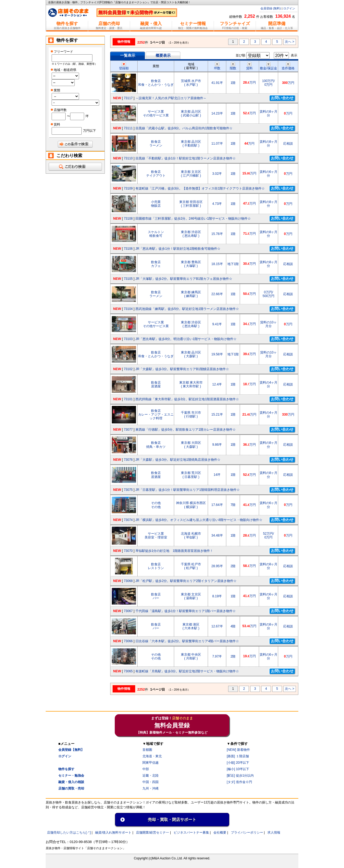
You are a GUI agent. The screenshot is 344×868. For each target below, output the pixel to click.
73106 (128, 249)
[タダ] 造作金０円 (239, 782)
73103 (128, 339)
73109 (128, 188)
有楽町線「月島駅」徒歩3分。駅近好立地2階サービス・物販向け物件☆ (187, 671)
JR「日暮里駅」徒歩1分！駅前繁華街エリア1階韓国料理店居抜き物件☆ (188, 490)
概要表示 (163, 55)
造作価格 (288, 66)
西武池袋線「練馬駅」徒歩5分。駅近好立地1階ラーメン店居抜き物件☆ (187, 309)
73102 (128, 369)
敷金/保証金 (268, 66)
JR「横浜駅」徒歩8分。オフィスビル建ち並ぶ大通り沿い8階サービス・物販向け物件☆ (199, 520)
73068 (128, 581)
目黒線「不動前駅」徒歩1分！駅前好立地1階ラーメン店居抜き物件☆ (186, 158)
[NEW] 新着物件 (238, 750)
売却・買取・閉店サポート (172, 819)
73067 (128, 611)
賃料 (249, 66)
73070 (128, 551)
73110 (128, 158)
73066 (128, 641)
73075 (128, 490)
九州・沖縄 (150, 788)
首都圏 (147, 750)
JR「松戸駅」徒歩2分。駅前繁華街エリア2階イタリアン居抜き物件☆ (186, 581)
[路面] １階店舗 (238, 756)
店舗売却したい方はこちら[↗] (69, 833)
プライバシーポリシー (247, 833)
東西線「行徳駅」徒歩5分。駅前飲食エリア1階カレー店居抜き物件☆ (186, 430)
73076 (128, 460)
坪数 (217, 66)
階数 (233, 66)
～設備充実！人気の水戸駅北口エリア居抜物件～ (171, 98)
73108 (128, 219)
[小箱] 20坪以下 (238, 763)
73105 (128, 279)
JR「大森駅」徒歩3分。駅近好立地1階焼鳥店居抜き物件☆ (178, 460)
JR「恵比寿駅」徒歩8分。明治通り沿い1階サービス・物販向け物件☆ (186, 339)
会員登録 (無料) (271, 8)
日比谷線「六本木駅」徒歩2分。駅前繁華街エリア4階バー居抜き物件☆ (187, 641)
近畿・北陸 (150, 776)
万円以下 (89, 131)
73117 (128, 98)
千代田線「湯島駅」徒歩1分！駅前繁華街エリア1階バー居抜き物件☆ (186, 611)
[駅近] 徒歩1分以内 (240, 776)
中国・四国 (150, 782)
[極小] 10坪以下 (238, 769)
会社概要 (220, 833)
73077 (128, 430)
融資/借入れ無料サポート (113, 833)
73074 (128, 520)
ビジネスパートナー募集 (191, 833)
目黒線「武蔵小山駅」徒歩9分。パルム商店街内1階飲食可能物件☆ (184, 128)
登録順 (124, 66)
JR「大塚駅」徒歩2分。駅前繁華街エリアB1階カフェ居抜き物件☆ (184, 279)
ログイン (289, 8)
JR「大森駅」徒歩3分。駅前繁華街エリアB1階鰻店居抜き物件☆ (182, 369)
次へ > (289, 42)
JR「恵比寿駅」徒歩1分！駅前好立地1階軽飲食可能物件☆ (178, 249)
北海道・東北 (152, 756)
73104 (128, 309)
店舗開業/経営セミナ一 (153, 833)
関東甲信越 (150, 763)
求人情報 (274, 833)
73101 (128, 399)
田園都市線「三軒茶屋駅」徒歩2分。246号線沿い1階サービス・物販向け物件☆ (193, 219)
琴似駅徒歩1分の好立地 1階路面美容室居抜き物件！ (174, 551)
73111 (128, 128)
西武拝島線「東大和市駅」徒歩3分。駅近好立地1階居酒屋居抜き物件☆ (187, 399)
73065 (128, 671)
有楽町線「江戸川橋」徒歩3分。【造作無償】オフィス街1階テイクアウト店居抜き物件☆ (200, 188)
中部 (146, 769)
